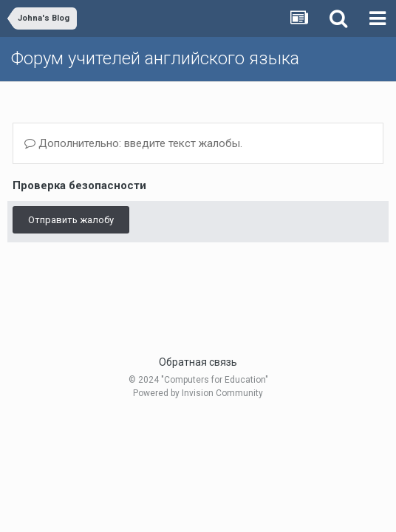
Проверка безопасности (79, 185)
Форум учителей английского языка (155, 58)
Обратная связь (198, 362)
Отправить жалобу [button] (71, 220)
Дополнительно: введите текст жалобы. (133, 143)
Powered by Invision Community (198, 393)
